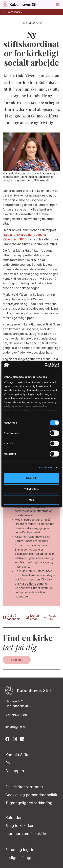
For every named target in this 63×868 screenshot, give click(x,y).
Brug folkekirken (20, 826)
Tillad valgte (31, 489)
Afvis (32, 500)
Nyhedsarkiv (12, 12)
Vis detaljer (46, 467)
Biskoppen (15, 771)
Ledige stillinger (20, 858)
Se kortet (17, 660)
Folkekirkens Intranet (24, 787)
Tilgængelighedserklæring (29, 803)
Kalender (14, 818)
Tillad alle (31, 478)
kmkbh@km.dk (16, 727)
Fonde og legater (21, 850)
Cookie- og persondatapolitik (31, 795)
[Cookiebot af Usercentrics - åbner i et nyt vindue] (45, 365)
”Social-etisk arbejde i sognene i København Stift (33, 584)
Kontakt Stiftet (18, 755)
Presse (12, 763)
